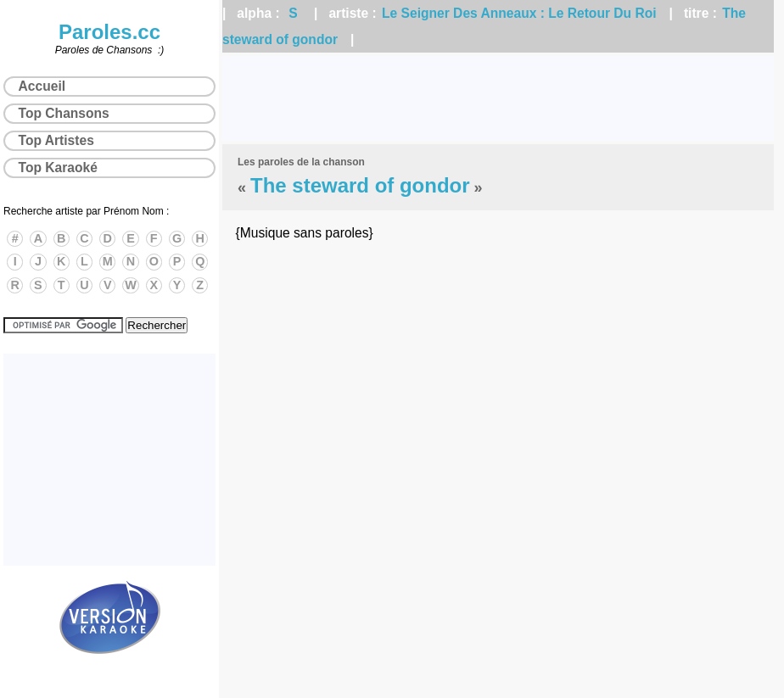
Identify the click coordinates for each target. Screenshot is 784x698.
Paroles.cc (109, 32)
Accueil (42, 86)
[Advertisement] (498, 98)
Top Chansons (64, 113)
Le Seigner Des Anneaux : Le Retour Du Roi (519, 13)
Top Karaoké (58, 168)
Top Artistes (56, 140)
